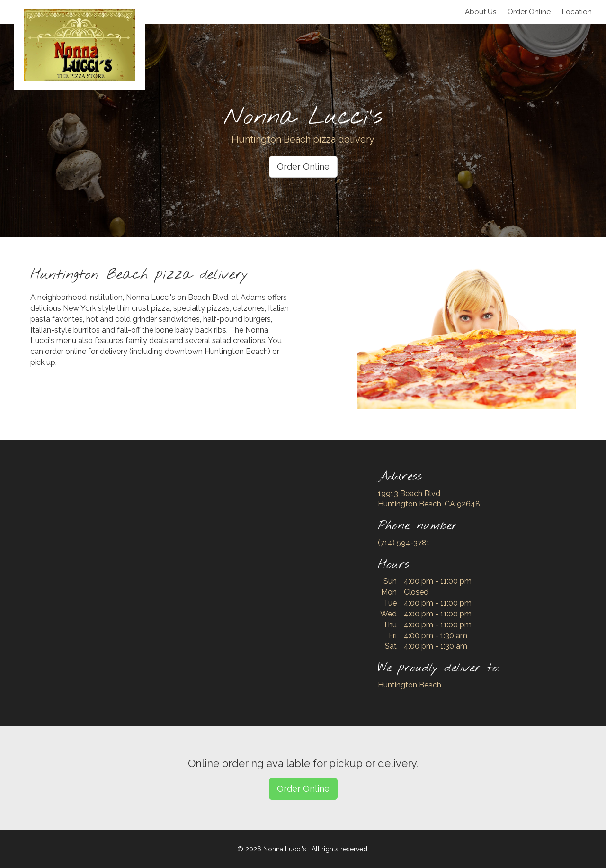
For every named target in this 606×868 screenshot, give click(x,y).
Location (577, 12)
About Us (481, 12)
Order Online (303, 167)
